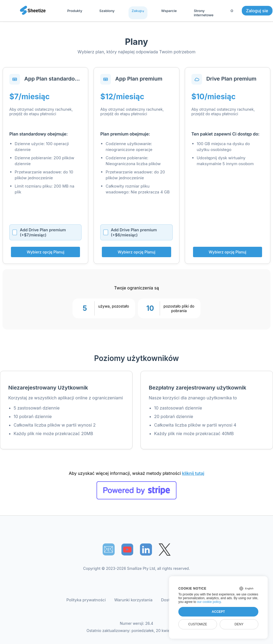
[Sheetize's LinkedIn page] (146, 549)
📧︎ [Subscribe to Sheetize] (109, 549)
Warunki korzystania (133, 600)
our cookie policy (209, 602)
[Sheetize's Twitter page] (165, 549)
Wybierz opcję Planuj (45, 252)
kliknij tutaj (193, 473)
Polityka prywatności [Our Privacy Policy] (86, 600)
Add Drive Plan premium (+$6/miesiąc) (130, 232)
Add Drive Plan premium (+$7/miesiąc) (39, 232)
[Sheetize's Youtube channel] (127, 549)
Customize (198, 624)
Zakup (137, 11)
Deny (239, 624)
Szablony (107, 11)
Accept (218, 612)
